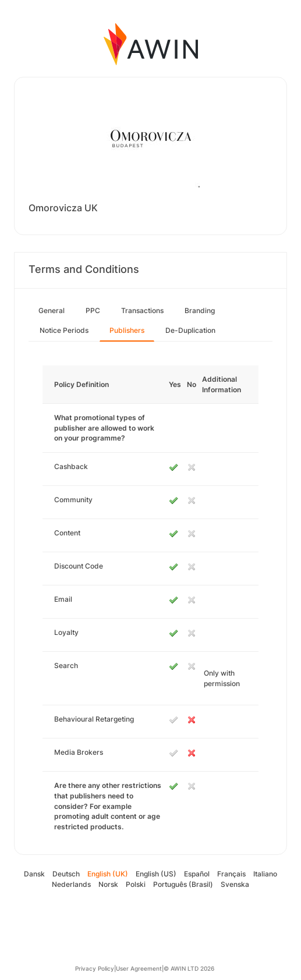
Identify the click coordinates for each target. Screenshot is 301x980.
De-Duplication (190, 330)
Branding (200, 310)
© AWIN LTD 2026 (189, 968)
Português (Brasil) (183, 884)
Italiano (265, 874)
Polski (136, 884)
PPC (93, 310)
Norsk (108, 884)
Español (197, 874)
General (52, 310)
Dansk (34, 874)
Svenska (235, 884)
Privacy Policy (95, 968)
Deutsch (66, 874)
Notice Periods (64, 330)
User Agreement (139, 968)
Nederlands (71, 884)
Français (231, 874)
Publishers (127, 330)
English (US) (156, 874)
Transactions (142, 310)
